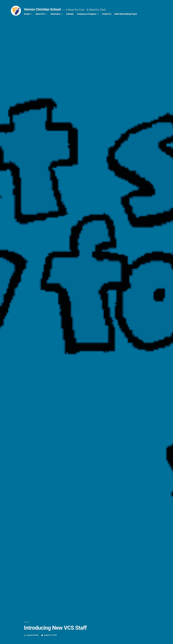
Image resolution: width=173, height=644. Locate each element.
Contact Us (107, 14)
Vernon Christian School (42, 9)
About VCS (40, 14)
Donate (27, 14)
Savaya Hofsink (33, 635)
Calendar (70, 14)
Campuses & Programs (87, 14)
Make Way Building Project (126, 14)
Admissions (55, 14)
